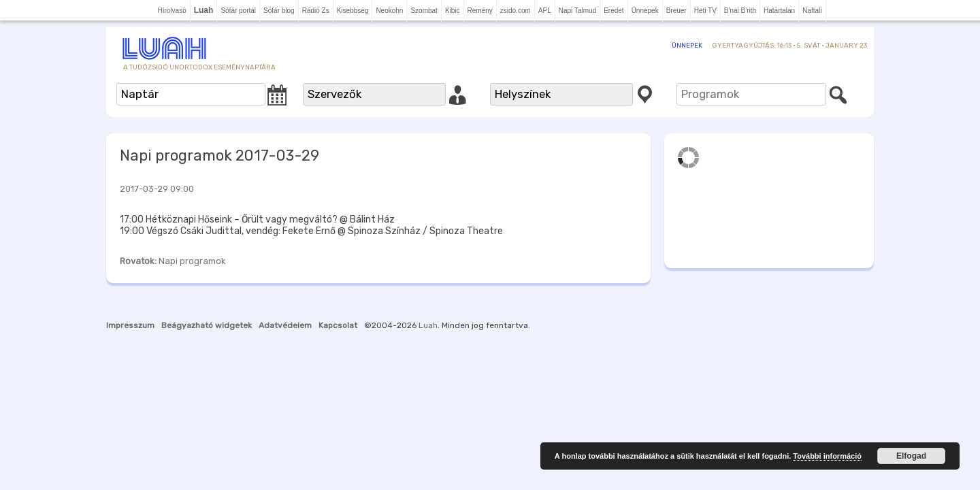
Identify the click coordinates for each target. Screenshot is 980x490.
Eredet (614, 11)
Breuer (676, 11)
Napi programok (192, 261)
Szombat (424, 11)
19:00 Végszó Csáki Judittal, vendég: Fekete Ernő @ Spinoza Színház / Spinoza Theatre (311, 231)
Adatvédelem (285, 325)
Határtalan (779, 11)
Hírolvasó (171, 11)
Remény (480, 11)
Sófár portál (238, 11)
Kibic (453, 11)
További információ (827, 456)
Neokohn (389, 11)
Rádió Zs (316, 11)
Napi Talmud (577, 11)
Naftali (812, 11)
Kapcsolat (338, 325)
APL (545, 11)
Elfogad (911, 456)
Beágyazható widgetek (207, 325)
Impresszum (130, 325)
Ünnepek (645, 11)
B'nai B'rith (740, 11)
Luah (428, 325)
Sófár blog (279, 11)
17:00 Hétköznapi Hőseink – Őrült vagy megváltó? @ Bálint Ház (257, 219)
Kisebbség (353, 11)
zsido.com (516, 11)
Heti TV (705, 11)
